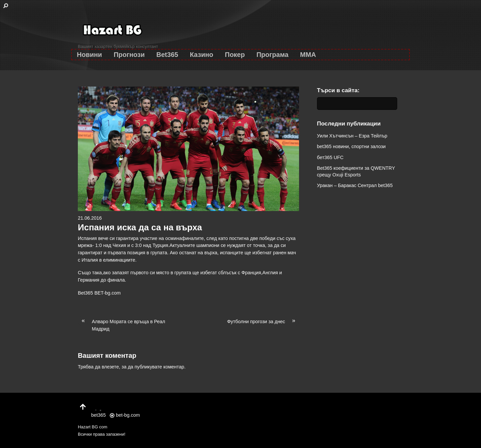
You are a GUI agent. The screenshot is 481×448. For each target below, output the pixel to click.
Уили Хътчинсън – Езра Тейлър (352, 136)
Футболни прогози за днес (263, 322)
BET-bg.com (108, 293)
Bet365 (167, 55)
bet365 (98, 411)
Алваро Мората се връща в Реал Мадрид (121, 325)
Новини (89, 55)
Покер (235, 55)
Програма (272, 55)
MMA (308, 55)
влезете (110, 367)
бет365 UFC (330, 157)
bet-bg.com (125, 415)
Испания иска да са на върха (140, 227)
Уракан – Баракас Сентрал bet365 (355, 185)
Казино (202, 55)
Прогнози (129, 55)
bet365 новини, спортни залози (351, 146)
